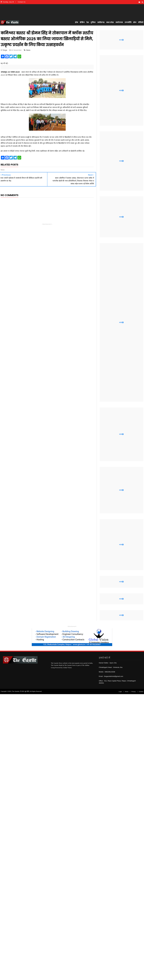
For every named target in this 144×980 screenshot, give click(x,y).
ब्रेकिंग (82, 22)
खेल (135, 22)
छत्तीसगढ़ (101, 22)
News (28, 50)
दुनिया (93, 22)
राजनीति (128, 22)
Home (127, 692)
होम (76, 22)
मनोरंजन (119, 22)
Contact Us (22, 2)
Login (120, 692)
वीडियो (141, 22)
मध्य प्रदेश (110, 22)
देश (88, 22)
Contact (141, 692)
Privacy (134, 692)
